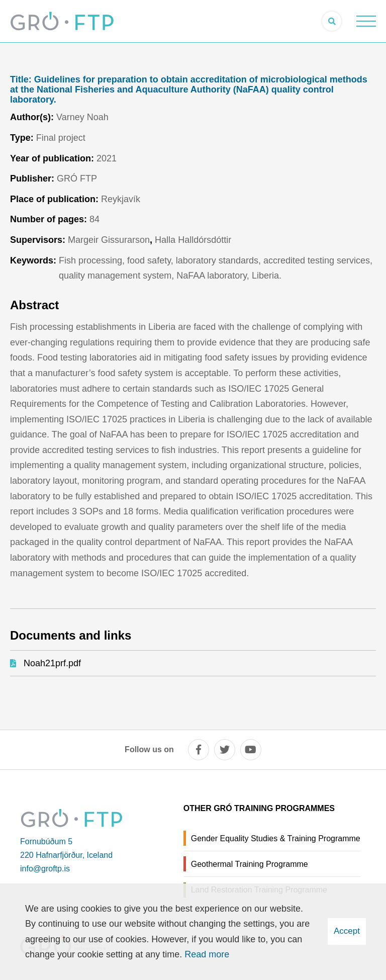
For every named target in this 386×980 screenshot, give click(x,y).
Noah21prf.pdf (52, 663)
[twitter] (225, 750)
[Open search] (332, 21)
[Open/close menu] (366, 21)
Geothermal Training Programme (250, 864)
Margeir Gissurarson (109, 240)
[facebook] (199, 750)
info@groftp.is (45, 869)
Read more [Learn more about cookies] (207, 954)
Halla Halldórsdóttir (193, 240)
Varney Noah (82, 117)
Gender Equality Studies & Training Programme (276, 838)
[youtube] (251, 750)
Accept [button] (347, 931)
